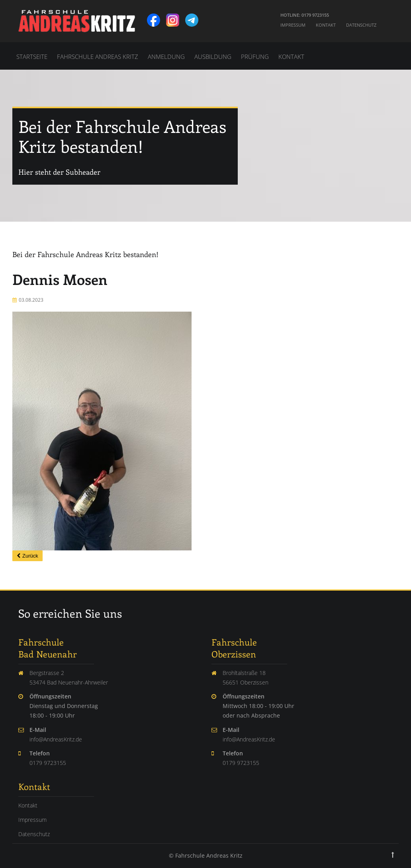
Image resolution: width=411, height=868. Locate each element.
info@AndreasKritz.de (56, 739)
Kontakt (326, 25)
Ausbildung (213, 57)
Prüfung (255, 57)
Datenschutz (361, 25)
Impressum (293, 25)
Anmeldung (166, 57)
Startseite (32, 57)
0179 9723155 (48, 763)
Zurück (30, 556)
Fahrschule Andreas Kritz (98, 57)
